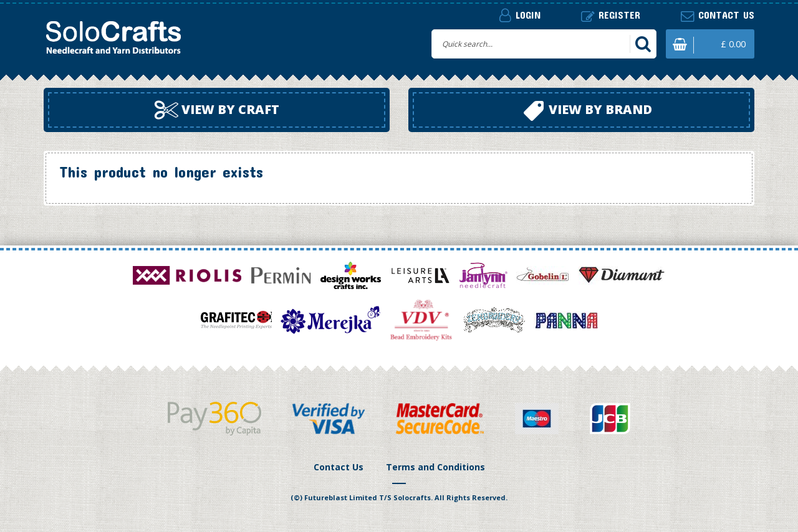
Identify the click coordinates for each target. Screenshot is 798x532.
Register (611, 15)
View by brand (588, 111)
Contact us (718, 15)
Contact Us (339, 467)
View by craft (217, 110)
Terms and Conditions (435, 467)
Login (520, 15)
